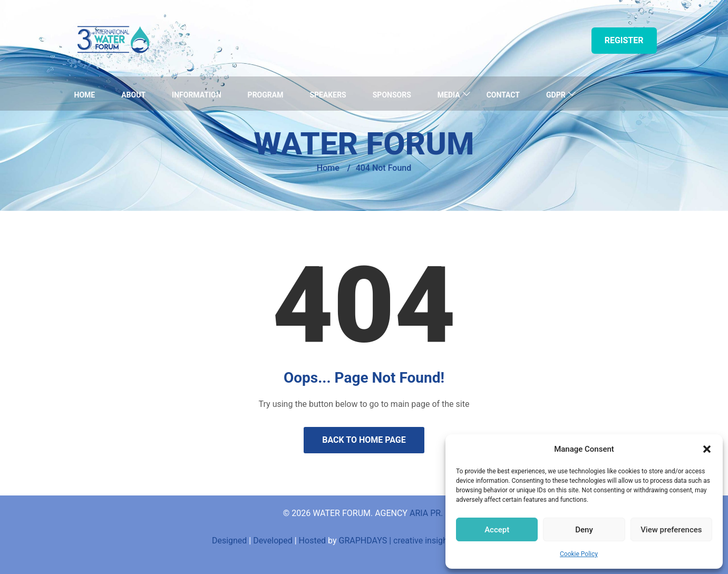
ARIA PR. (427, 513)
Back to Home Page (364, 440)
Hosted (313, 541)
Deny (584, 530)
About (133, 95)
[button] (707, 449)
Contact (503, 95)
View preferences (671, 530)
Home (85, 95)
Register (624, 40)
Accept (497, 530)
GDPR (556, 95)
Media (449, 95)
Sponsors (392, 95)
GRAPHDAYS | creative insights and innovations (428, 541)
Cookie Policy (579, 554)
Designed (229, 541)
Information (197, 95)
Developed (273, 541)
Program (266, 95)
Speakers (328, 95)
